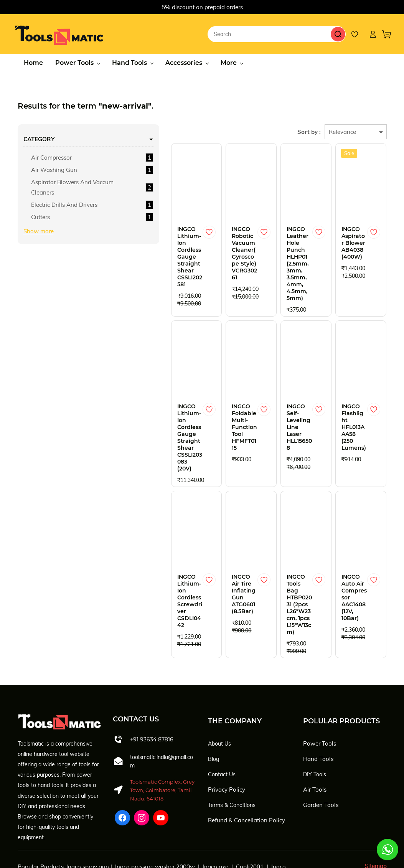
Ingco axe (215, 815)
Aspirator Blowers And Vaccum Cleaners (55, 190)
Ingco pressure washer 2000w (155, 815)
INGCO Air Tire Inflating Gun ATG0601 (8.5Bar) (211, 557)
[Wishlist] (359, 33)
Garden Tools (321, 753)
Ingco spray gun (88, 815)
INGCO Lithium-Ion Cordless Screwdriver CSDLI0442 (142, 561)
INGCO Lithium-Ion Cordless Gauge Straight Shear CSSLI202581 (142, 248)
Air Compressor (51, 155)
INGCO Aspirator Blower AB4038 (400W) (341, 241)
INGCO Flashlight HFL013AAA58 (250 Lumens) (347, 401)
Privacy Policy (227, 738)
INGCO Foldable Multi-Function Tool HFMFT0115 (212, 404)
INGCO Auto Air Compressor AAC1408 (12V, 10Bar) (347, 561)
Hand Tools (318, 707)
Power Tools (320, 692)
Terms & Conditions (232, 754)
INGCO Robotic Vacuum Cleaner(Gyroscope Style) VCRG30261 (211, 244)
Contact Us (222, 723)
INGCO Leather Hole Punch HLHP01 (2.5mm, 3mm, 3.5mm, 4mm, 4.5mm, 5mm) (279, 254)
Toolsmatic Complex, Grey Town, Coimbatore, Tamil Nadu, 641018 (162, 739)
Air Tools (315, 738)
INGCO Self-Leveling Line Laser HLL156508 (279, 401)
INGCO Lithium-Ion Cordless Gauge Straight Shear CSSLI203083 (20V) (143, 414)
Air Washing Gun (54, 167)
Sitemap (376, 814)
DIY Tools (315, 723)
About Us (219, 692)
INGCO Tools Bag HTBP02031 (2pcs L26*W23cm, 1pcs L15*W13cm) (278, 568)
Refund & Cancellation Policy (247, 769)
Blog (214, 708)
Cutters (40, 235)
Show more (39, 250)
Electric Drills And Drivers (54, 218)
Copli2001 (250, 815)
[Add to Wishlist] (170, 230)
